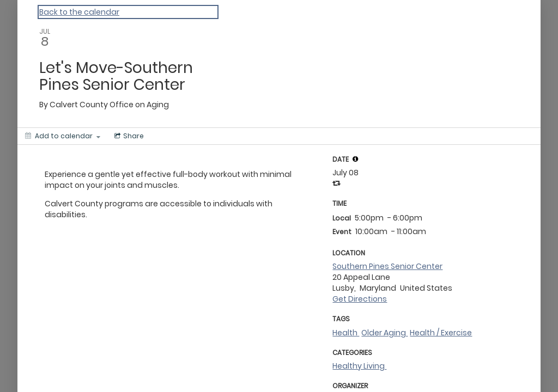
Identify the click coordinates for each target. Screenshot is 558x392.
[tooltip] (355, 159)
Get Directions (360, 299)
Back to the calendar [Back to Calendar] (79, 12)
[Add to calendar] (63, 136)
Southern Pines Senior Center (387, 266)
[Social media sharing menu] (128, 136)
